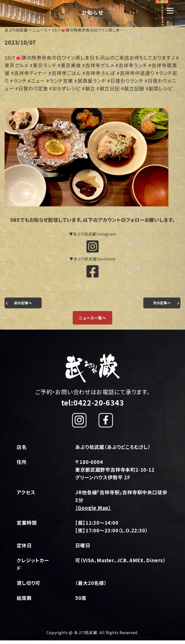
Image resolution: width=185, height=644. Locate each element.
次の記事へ (161, 306)
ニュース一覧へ (92, 321)
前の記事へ (24, 306)
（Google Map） (93, 511)
